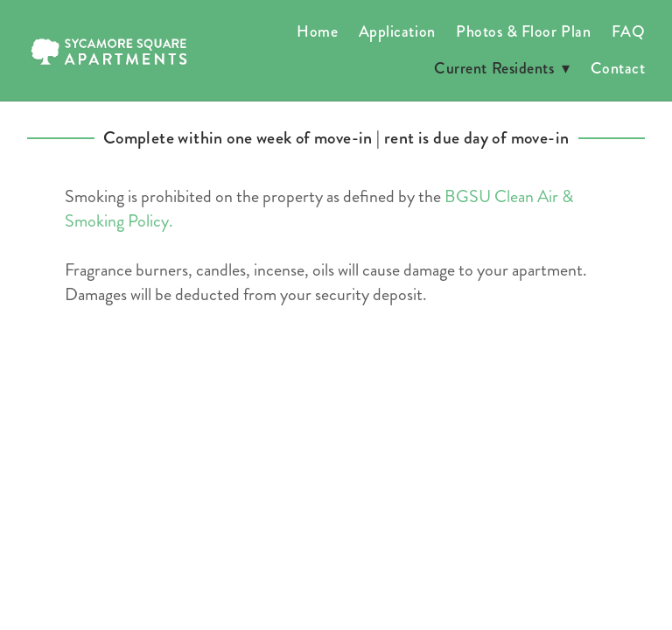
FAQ (629, 31)
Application (397, 31)
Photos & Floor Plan (523, 31)
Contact (618, 68)
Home (317, 31)
